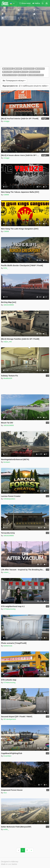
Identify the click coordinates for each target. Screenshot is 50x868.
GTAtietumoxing (9, 609)
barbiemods (8, 646)
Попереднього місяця (14, 81)
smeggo (6, 121)
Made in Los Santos (9, 864)
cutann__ (7, 572)
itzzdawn (7, 462)
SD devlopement (10, 719)
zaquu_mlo (8, 342)
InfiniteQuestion (9, 499)
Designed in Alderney (10, 862)
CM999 (6, 195)
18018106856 (9, 305)
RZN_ (6, 268)
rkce (5, 793)
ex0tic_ (6, 829)
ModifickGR (8, 378)
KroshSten (7, 756)
